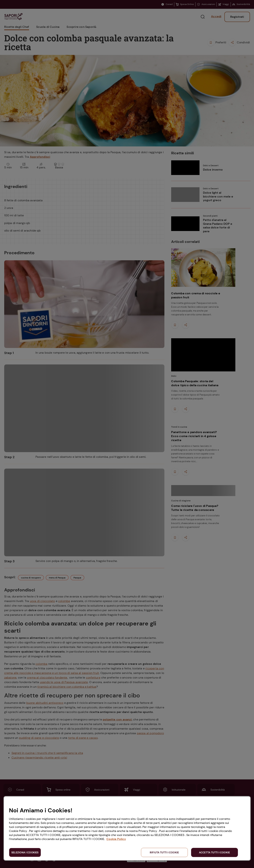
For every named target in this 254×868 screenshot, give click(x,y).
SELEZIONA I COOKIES (25, 852)
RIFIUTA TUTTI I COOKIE (164, 852)
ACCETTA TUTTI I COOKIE (214, 852)
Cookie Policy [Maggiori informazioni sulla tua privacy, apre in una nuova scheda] (116, 839)
